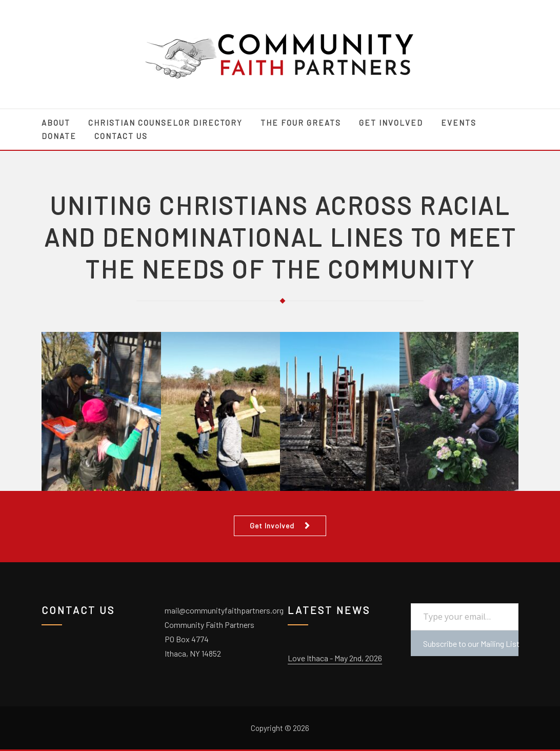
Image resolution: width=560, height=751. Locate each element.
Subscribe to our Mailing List (471, 644)
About (56, 123)
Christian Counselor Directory (165, 123)
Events (459, 123)
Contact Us (121, 136)
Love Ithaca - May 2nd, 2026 (335, 658)
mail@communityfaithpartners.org (224, 610)
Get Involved (391, 123)
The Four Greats (301, 123)
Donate (59, 136)
